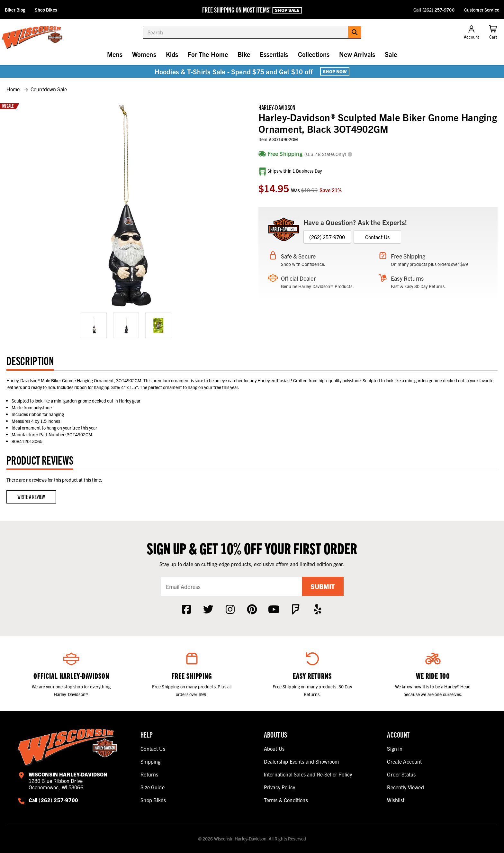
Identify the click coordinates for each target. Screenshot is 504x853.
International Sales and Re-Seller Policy (308, 774)
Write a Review (31, 497)
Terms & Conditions (286, 800)
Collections (314, 54)
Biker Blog (15, 10)
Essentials (274, 54)
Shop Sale (287, 10)
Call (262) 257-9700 (434, 10)
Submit (323, 586)
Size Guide (153, 787)
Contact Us (378, 237)
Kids (172, 54)
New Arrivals (357, 54)
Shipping (150, 761)
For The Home (208, 54)
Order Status (401, 774)
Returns (149, 774)
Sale (391, 54)
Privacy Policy (279, 787)
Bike (244, 54)
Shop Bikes (46, 10)
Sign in (395, 749)
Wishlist (396, 800)
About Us (274, 749)
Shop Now (335, 71)
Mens (115, 54)
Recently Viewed (405, 787)
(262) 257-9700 (327, 237)
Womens (144, 54)
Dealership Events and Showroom (301, 761)
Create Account (404, 761)
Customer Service (482, 10)
